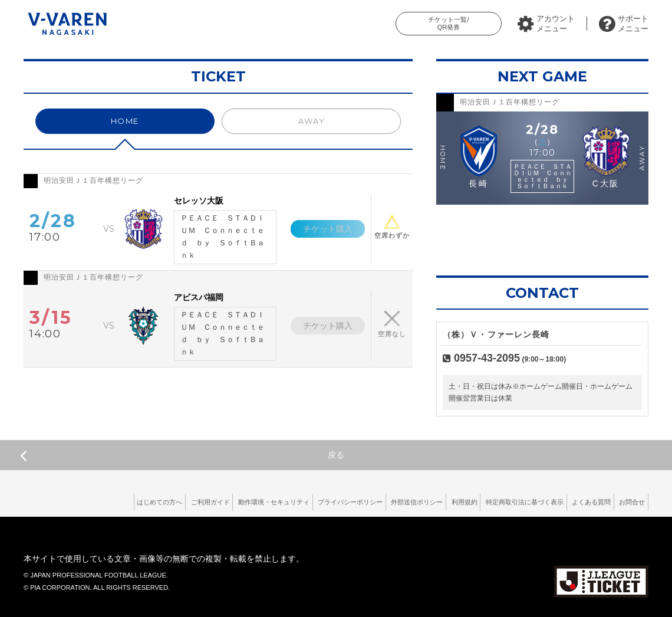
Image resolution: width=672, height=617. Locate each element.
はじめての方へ (68, 501)
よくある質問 (578, 501)
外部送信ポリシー (371, 501)
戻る (182, 455)
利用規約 (428, 501)
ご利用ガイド (129, 501)
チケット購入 (322, 229)
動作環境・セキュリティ (204, 501)
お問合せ (628, 501)
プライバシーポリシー (293, 501)
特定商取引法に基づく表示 (499, 501)
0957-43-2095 (487, 358)
